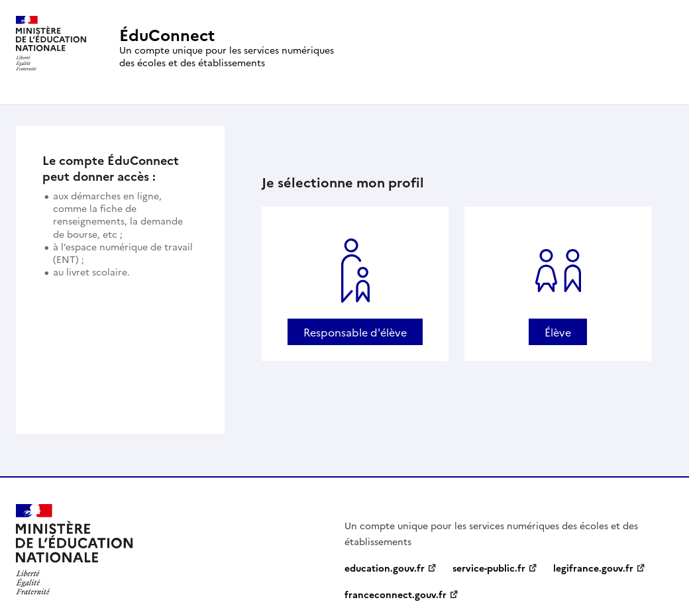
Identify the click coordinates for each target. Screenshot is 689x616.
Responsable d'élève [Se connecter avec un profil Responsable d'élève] (355, 332)
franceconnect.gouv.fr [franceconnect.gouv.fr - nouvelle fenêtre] (396, 594)
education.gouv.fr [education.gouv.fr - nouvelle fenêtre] (385, 568)
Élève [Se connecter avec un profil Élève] (558, 332)
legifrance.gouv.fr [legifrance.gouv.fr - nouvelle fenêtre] (593, 568)
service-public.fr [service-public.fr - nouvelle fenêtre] (489, 568)
